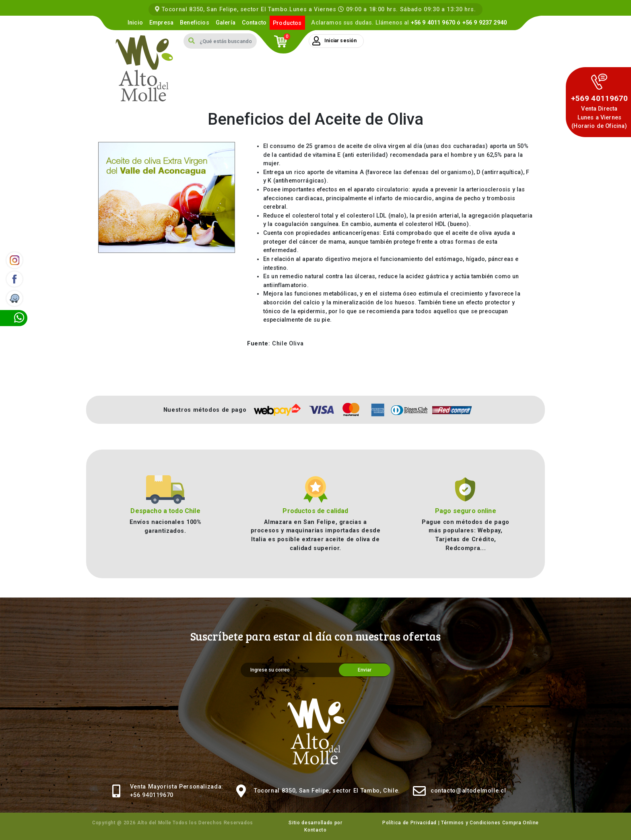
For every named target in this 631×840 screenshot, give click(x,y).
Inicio (135, 23)
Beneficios (195, 23)
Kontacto (315, 830)
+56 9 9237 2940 (485, 23)
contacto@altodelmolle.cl (468, 791)
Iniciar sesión (334, 41)
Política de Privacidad (409, 823)
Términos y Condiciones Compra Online (490, 823)
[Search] (228, 41)
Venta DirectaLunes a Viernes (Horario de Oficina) (599, 117)
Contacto (254, 23)
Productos (287, 23)
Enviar (365, 670)
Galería (226, 23)
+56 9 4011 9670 (433, 23)
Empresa (161, 23)
